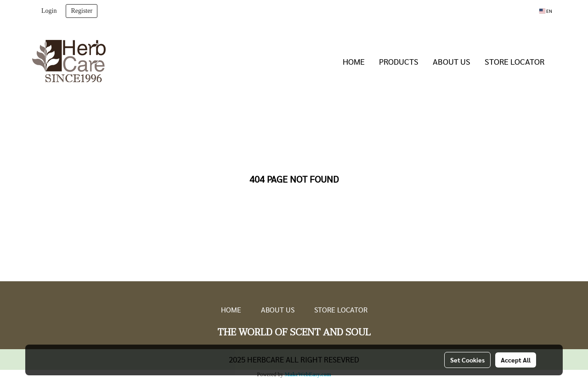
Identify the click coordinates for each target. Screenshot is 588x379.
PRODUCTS (399, 61)
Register (82, 11)
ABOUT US (452, 61)
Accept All (516, 360)
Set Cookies (467, 360)
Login (49, 11)
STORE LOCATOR (514, 61)
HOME (354, 61)
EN (546, 11)
